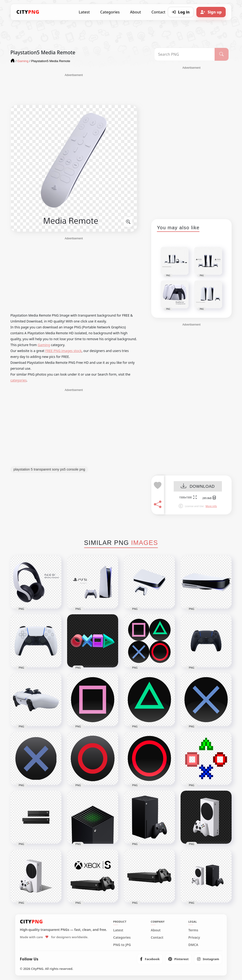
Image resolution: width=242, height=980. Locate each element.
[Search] (222, 54)
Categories (110, 12)
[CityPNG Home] (28, 12)
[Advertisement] (74, 89)
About (135, 12)
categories (19, 380)
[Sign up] (211, 12)
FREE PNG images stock (63, 351)
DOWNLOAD (198, 486)
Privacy (194, 938)
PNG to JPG (122, 945)
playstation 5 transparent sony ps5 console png (49, 469)
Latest (84, 12)
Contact (157, 938)
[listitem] (150, 959)
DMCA (193, 945)
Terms (193, 930)
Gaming (44, 345)
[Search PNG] (184, 54)
